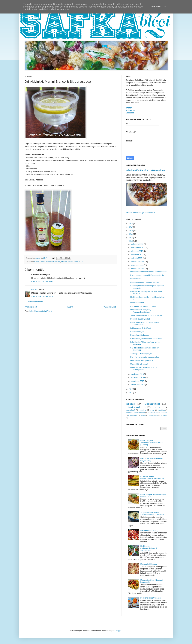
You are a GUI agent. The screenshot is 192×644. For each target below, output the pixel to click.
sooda (81, 262)
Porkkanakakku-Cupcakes (151, 598)
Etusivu (70, 307)
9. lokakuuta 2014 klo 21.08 (42, 282)
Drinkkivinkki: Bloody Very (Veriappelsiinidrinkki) (141, 311)
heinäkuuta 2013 (138, 262)
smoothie (143, 410)
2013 (131, 241)
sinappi (128, 413)
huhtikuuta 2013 (137, 374)
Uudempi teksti (31, 307)
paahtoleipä (130, 410)
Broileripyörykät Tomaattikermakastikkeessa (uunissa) (151, 443)
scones (143, 415)
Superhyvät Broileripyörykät (141, 354)
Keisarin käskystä (137, 332)
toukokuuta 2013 (138, 269)
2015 (131, 234)
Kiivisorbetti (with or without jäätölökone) (146, 339)
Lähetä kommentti (35, 302)
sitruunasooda (73, 262)
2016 (131, 231)
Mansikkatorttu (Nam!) (149, 530)
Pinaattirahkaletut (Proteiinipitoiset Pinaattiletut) (152, 477)
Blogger (118, 631)
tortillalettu (164, 415)
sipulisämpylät (153, 415)
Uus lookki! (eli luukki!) (139, 364)
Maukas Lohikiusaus (149, 564)
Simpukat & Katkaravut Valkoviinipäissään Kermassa (152, 513)
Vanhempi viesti (110, 307)
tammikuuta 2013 (138, 385)
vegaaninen (152, 404)
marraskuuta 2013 (138, 248)
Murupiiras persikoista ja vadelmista (145, 282)
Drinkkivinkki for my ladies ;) (142, 361)
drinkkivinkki (50, 262)
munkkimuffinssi (153, 413)
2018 (131, 224)
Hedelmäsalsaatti (137, 303)
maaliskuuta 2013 (138, 378)
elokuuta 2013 (137, 258)
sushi (152, 410)
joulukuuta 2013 (137, 244)
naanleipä (161, 410)
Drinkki (42, 262)
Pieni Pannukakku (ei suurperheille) (145, 357)
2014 (131, 238)
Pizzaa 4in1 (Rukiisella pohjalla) (143, 306)
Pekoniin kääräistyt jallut (140, 319)
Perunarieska (136, 279)
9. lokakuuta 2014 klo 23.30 (42, 296)
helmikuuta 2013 (138, 381)
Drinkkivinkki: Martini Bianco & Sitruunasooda (148, 272)
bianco (37, 262)
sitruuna (64, 262)
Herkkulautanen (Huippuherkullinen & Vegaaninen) (149, 548)
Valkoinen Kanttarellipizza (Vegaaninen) (146, 170)
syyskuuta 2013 (137, 255)
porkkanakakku (133, 415)
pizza (157, 407)
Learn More (155, 7)
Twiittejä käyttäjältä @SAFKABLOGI (140, 213)
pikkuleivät (164, 413)
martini (58, 262)
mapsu (34, 290)
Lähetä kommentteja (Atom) (40, 311)
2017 (131, 227)
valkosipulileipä (139, 413)
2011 (131, 393)
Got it (167, 7)
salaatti (130, 404)
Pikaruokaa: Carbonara (140, 335)
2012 (131, 389)
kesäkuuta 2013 (137, 265)
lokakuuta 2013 (137, 251)
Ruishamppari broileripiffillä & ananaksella (147, 275)
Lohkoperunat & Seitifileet (141, 328)
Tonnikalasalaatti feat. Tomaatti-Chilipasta (147, 315)
